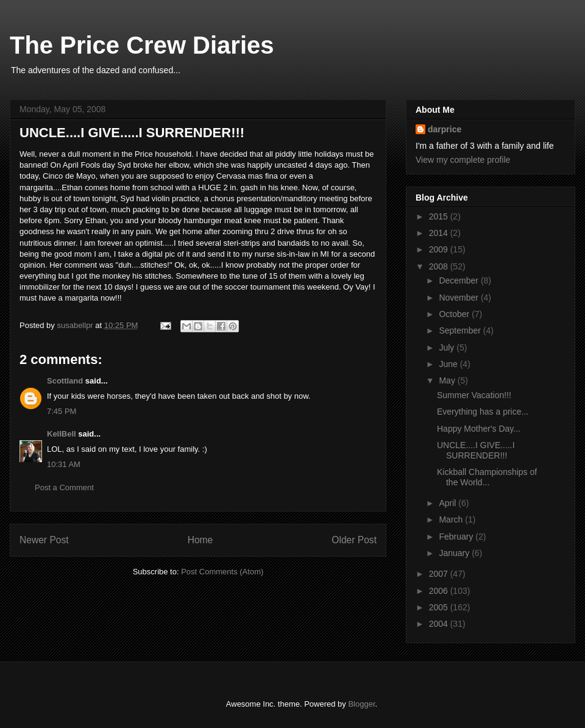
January (455, 553)
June (449, 364)
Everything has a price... (483, 412)
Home (200, 540)
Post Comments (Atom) (222, 572)
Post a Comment (64, 487)
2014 (440, 233)
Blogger (361, 704)
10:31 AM (64, 464)
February (457, 537)
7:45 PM (62, 411)
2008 (440, 266)
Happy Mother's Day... (479, 429)
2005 (440, 607)
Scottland (65, 381)
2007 (440, 574)
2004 (440, 624)
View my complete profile (463, 160)
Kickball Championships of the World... (487, 477)
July (448, 348)
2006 (440, 591)
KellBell (62, 434)
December (459, 280)
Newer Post (44, 540)
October (455, 314)
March (452, 519)
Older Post (354, 540)
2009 (440, 249)
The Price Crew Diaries (142, 45)
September (461, 330)
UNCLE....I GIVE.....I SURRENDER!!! (476, 450)
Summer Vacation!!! (474, 395)
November (459, 298)
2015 (440, 216)
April (448, 503)
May (448, 380)
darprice (445, 129)
